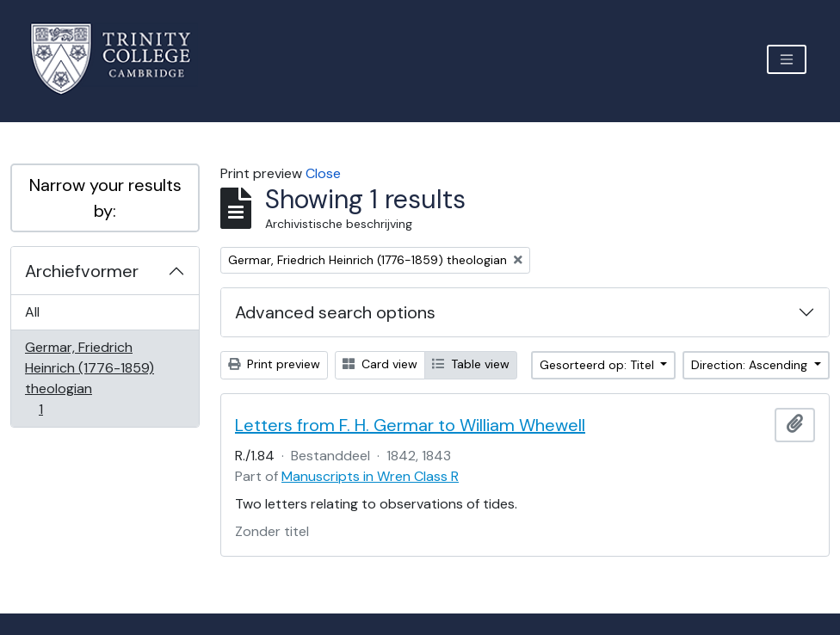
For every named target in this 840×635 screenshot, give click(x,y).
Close (323, 173)
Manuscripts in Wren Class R (370, 476)
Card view (380, 364)
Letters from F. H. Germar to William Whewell (410, 425)
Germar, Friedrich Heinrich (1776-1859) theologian (89, 378)
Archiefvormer (82, 271)
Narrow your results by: (105, 198)
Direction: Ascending (751, 365)
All (32, 312)
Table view (471, 364)
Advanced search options (335, 312)
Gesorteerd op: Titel (599, 365)
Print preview (274, 364)
